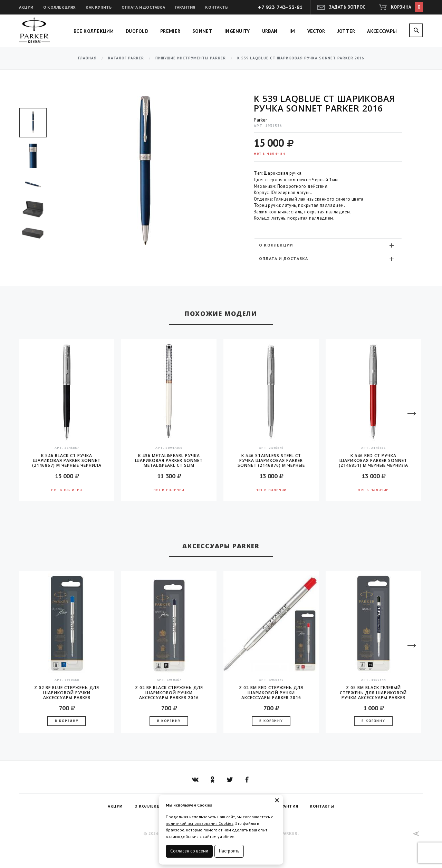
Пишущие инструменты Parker (191, 58)
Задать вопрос (347, 7)
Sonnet (202, 31)
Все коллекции (94, 31)
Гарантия (185, 7)
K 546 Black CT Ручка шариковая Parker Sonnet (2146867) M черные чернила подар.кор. (67, 461)
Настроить (229, 851)
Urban (270, 31)
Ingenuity (237, 31)
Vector (316, 31)
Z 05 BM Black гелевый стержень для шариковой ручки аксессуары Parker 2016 (373, 693)
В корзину (67, 721)
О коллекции (327, 245)
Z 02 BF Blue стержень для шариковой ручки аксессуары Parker (67, 693)
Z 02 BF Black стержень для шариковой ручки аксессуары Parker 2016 (169, 693)
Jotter (346, 31)
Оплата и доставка (143, 7)
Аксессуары (382, 31)
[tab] (328, 245)
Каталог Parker (126, 58)
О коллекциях (59, 7)
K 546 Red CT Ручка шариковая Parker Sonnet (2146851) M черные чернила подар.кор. (373, 461)
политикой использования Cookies (200, 823)
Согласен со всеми (189, 851)
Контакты (217, 7)
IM (292, 31)
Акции (26, 7)
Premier (170, 31)
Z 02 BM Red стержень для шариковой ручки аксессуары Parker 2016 (271, 693)
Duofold (137, 31)
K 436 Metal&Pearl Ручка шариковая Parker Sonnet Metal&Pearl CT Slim (169, 461)
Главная (87, 58)
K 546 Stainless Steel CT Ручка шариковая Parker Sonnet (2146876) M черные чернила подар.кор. (271, 461)
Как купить (99, 7)
